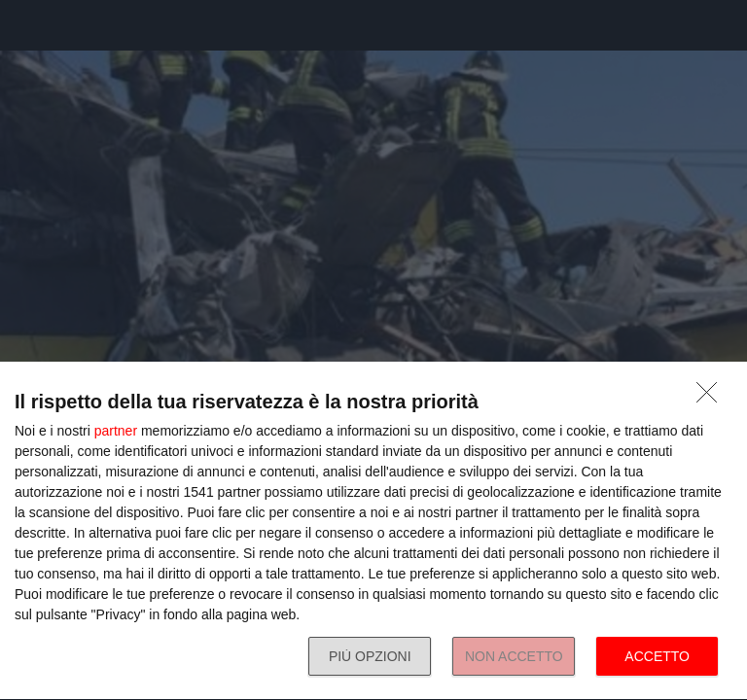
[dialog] (373, 531)
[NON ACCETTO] (712, 398)
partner (116, 431)
